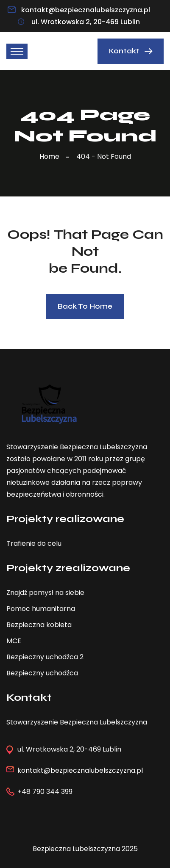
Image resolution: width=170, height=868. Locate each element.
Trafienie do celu (34, 543)
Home (51, 156)
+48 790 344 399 (45, 792)
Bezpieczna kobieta (39, 625)
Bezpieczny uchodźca (42, 673)
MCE (14, 641)
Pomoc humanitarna (41, 609)
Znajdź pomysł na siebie (45, 593)
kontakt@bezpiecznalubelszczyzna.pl (86, 10)
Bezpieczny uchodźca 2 (45, 657)
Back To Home (85, 306)
